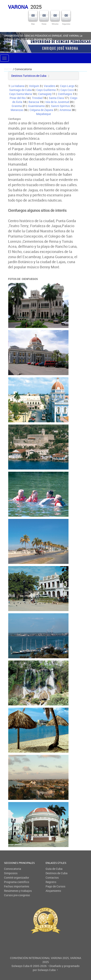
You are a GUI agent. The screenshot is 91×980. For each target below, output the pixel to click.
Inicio (8, 69)
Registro (51, 882)
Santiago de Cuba (20, 90)
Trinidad (37, 98)
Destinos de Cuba (57, 873)
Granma (17, 106)
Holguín (34, 86)
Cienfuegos (65, 94)
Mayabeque (43, 114)
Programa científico (17, 882)
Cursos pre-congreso (17, 895)
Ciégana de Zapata (41, 110)
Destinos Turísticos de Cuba (29, 76)
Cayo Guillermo (46, 90)
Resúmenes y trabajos (18, 891)
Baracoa (34, 102)
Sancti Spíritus (60, 106)
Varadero (50, 86)
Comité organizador (17, 878)
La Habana (18, 86)
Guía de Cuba (54, 869)
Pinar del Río (18, 98)
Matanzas (17, 110)
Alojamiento (53, 891)
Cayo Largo (67, 86)
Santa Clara (56, 98)
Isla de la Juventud (57, 102)
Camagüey (45, 94)
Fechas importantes (17, 886)
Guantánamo (36, 106)
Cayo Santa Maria (21, 94)
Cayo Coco (67, 90)
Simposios (11, 873)
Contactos (52, 878)
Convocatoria (13, 869)
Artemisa (65, 110)
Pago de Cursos (55, 886)
